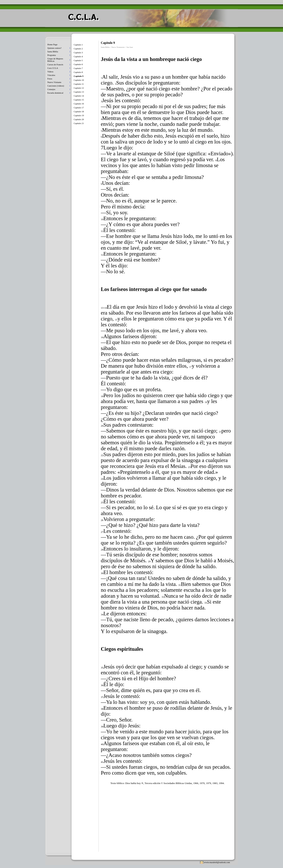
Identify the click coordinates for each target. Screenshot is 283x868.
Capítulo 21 (79, 123)
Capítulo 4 (78, 56)
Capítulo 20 (79, 119)
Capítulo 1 (78, 45)
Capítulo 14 (79, 96)
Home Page (52, 44)
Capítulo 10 (79, 80)
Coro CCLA (53, 68)
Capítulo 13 (79, 92)
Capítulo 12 (79, 88)
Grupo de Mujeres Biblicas (55, 60)
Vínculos (51, 75)
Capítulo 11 (79, 84)
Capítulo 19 (79, 115)
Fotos (50, 79)
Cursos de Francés (55, 64)
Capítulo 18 (79, 111)
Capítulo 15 (79, 100)
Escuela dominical (55, 93)
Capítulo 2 (78, 49)
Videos (50, 72)
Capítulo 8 (78, 72)
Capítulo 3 (78, 52)
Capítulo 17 (79, 108)
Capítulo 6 (78, 64)
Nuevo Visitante (54, 82)
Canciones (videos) (56, 86)
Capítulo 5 (78, 60)
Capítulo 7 (78, 68)
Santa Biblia (53, 52)
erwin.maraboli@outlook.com (217, 862)
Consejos (51, 89)
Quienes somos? (54, 48)
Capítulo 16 (79, 104)
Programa (52, 55)
